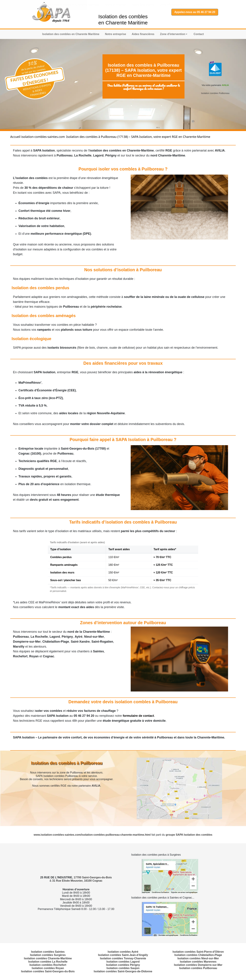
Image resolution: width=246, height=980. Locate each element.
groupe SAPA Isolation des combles (189, 835)
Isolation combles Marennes (198, 962)
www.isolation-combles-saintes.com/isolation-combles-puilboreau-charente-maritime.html (93, 835)
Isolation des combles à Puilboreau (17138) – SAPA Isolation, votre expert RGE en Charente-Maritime (138, 137)
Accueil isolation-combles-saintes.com (37, 137)
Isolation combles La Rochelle (48, 962)
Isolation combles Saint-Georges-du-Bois (48, 971)
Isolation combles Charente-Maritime (48, 958)
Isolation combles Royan (48, 968)
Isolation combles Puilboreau (215, 93)
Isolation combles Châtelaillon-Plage (198, 955)
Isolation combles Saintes (48, 952)
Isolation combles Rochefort (48, 965)
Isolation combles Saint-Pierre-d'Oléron (198, 952)
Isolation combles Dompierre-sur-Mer (198, 965)
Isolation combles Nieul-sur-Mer (198, 958)
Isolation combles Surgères (48, 955)
